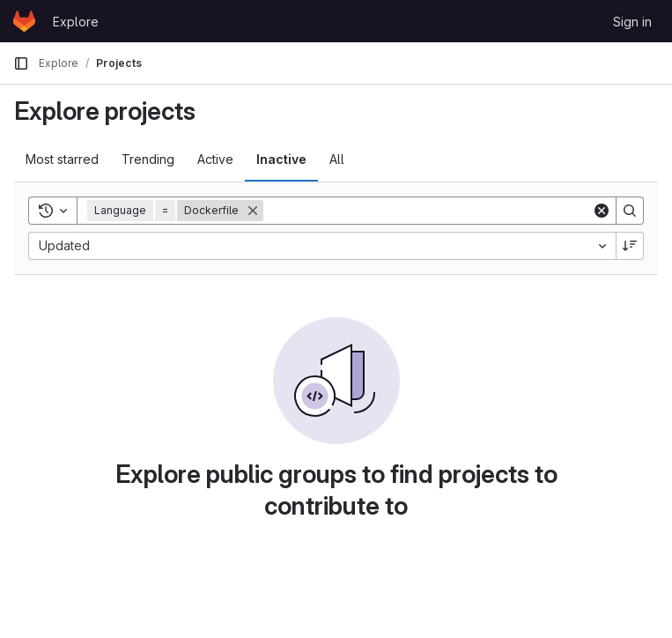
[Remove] (253, 211)
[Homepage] (24, 21)
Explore (76, 22)
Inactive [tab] (281, 159)
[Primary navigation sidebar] (21, 63)
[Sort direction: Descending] (630, 246)
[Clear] (602, 211)
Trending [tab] (148, 159)
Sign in (632, 22)
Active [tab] (215, 159)
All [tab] (337, 159)
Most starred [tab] (62, 159)
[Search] (428, 211)
